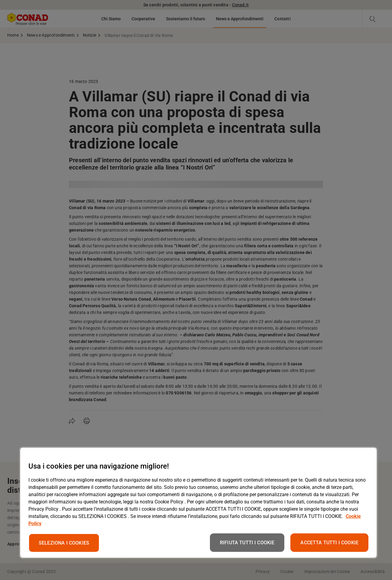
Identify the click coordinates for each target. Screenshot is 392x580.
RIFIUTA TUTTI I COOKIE (247, 543)
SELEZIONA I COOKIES (64, 543)
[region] (198, 503)
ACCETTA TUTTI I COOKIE (329, 543)
